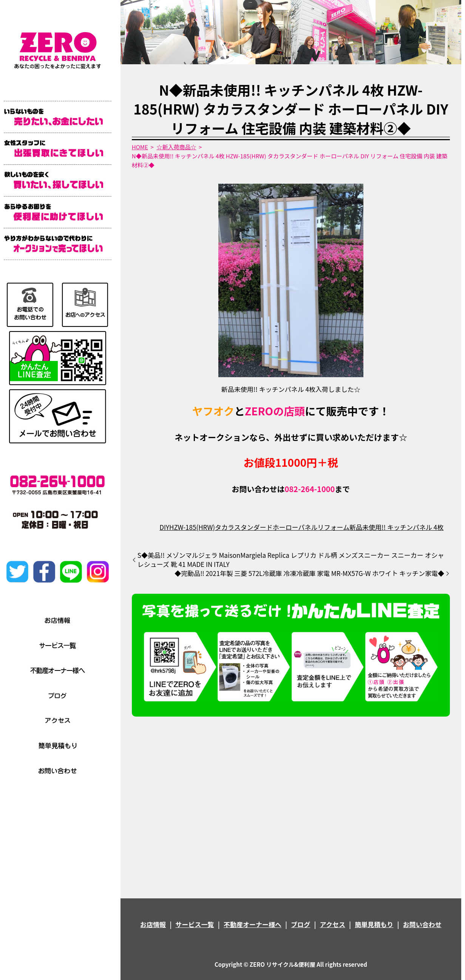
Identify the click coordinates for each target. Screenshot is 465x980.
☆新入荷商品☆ (176, 147)
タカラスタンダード (244, 527)
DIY (164, 527)
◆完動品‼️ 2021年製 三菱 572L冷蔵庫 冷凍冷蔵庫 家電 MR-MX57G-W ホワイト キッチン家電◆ (309, 573)
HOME (140, 147)
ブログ (300, 924)
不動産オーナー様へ (253, 924)
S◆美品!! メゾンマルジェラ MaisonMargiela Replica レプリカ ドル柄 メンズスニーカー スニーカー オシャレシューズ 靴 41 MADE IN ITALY (291, 560)
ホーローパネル (295, 527)
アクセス (333, 924)
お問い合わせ (422, 924)
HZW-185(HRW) (192, 527)
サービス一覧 (195, 924)
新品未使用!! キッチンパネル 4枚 (396, 527)
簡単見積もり (374, 924)
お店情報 (153, 924)
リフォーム (334, 527)
